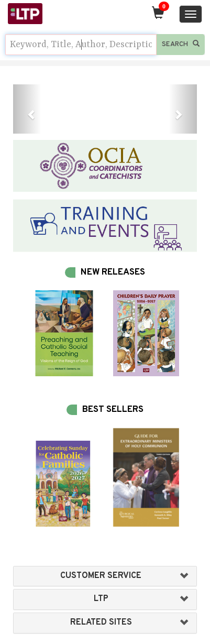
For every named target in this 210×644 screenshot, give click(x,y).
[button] (27, 109)
